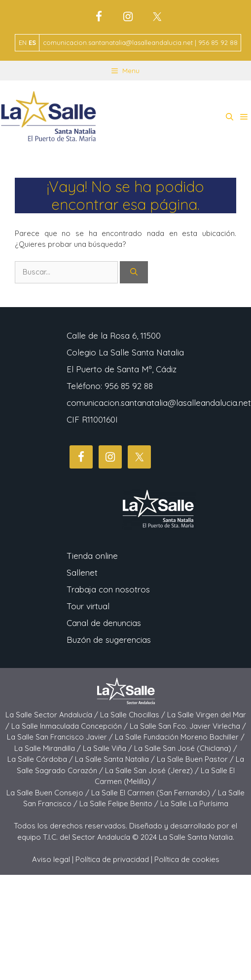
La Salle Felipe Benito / (120, 804)
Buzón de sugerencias (109, 640)
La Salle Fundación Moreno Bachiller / (180, 737)
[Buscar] (134, 272)
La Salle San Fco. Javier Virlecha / (188, 726)
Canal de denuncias (104, 623)
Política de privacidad (112, 859)
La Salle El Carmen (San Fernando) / (155, 793)
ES (32, 42)
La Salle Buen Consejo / (49, 793)
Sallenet (82, 572)
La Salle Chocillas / (134, 715)
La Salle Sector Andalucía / (53, 715)
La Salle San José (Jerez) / (153, 770)
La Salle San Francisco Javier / (61, 737)
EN (23, 42)
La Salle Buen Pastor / (196, 759)
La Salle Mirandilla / (49, 748)
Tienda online (92, 556)
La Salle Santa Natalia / (116, 759)
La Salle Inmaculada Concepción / (71, 726)
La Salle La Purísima (194, 804)
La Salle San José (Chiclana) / (186, 748)
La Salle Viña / (108, 748)
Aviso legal (51, 859)
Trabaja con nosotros (108, 589)
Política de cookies (187, 859)
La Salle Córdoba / (41, 759)
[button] (230, 117)
